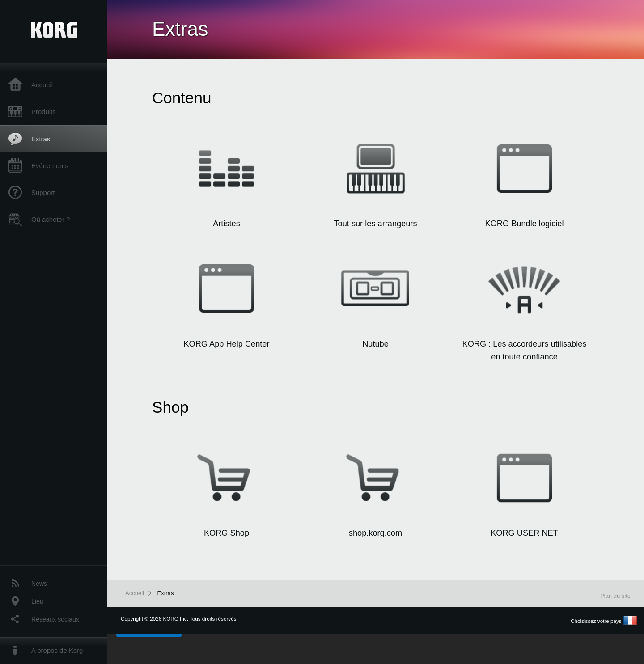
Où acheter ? (51, 219)
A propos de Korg (57, 650)
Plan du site (615, 596)
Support (43, 192)
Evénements (50, 166)
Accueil (42, 85)
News (39, 584)
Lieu (37, 601)
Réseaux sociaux (55, 619)
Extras (41, 139)
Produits (44, 112)
